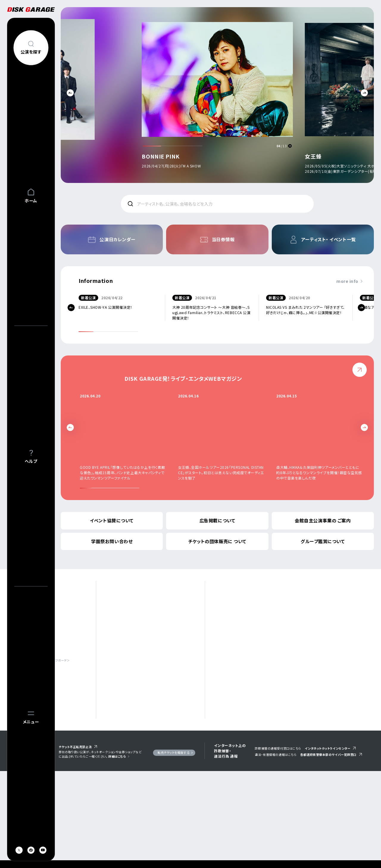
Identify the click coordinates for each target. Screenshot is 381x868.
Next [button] (364, 93)
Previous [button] (70, 93)
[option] (217, 97)
